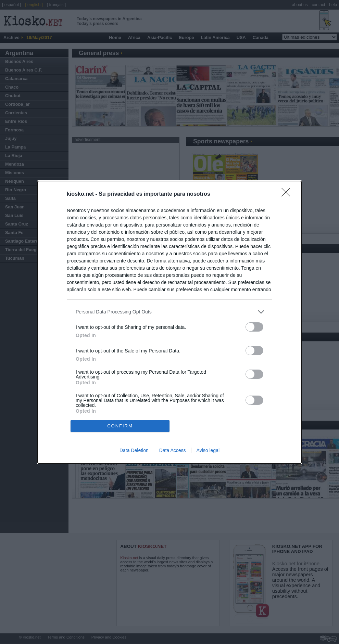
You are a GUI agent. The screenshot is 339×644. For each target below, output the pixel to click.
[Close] (288, 194)
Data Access (173, 450)
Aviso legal (208, 450)
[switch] (254, 327)
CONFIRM (120, 426)
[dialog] (169, 322)
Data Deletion (134, 450)
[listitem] (169, 312)
